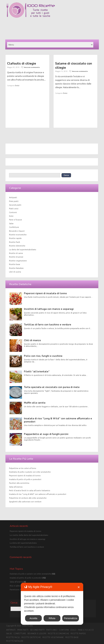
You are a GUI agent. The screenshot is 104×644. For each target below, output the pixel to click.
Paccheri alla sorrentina (19, 483)
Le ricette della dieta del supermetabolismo (29, 535)
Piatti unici (14, 209)
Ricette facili (15, 242)
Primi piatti (14, 201)
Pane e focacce (16, 220)
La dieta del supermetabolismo (23, 250)
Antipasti (13, 197)
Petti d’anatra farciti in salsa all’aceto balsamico (30, 491)
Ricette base (15, 264)
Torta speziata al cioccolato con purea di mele (52, 387)
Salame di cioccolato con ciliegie (74, 65)
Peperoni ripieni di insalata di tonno (45, 293)
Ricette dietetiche (17, 246)
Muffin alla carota (35, 403)
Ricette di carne (16, 253)
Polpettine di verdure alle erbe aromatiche (28, 498)
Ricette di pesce (16, 257)
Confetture (14, 227)
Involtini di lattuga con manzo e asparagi (49, 309)
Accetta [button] (33, 618)
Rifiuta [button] (52, 618)
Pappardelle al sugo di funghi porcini (46, 434)
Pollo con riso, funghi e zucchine (43, 356)
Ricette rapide (15, 238)
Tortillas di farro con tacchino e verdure (48, 325)
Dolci (17, 86)
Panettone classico (18, 590)
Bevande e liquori (17, 231)
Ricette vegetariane (18, 261)
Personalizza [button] (71, 618)
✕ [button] (79, 587)
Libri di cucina (15, 272)
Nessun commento (32, 67)
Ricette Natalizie (16, 268)
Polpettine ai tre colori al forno (23, 468)
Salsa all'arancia (16, 582)
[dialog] (52, 604)
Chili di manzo (32, 340)
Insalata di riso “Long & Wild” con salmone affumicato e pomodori (58, 420)
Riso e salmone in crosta (20, 586)
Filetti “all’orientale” (37, 372)
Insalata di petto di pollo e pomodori (25, 479)
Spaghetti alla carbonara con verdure (25, 502)
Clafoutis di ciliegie (22, 63)
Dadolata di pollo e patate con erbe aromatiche (30, 472)
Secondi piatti (15, 205)
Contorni (13, 212)
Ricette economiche (18, 235)
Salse (11, 224)
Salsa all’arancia (16, 487)
